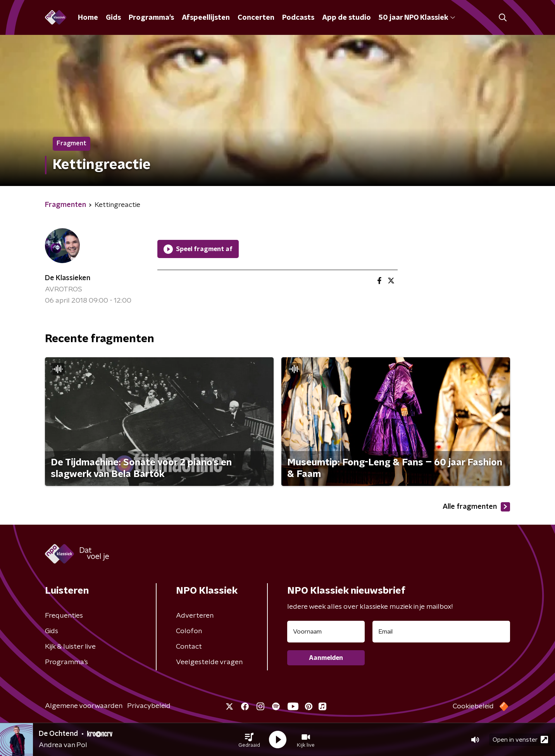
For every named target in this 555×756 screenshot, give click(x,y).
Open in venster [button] (520, 740)
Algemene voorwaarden (84, 706)
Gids (113, 18)
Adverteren (195, 616)
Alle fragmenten (476, 507)
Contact (189, 647)
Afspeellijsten (206, 18)
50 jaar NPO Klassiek (417, 18)
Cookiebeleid (473, 706)
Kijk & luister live (70, 647)
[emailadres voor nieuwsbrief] (441, 632)
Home (88, 18)
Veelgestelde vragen (209, 662)
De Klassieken (68, 278)
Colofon (189, 631)
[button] (249, 740)
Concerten (256, 18)
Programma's (151, 18)
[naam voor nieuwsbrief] (326, 632)
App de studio (346, 18)
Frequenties (64, 616)
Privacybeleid (149, 706)
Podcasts (298, 18)
